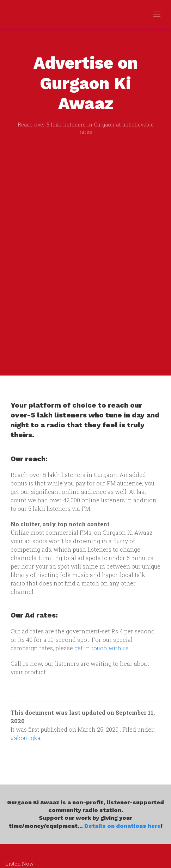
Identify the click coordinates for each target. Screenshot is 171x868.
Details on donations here (123, 826)
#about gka (26, 738)
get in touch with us (102, 648)
